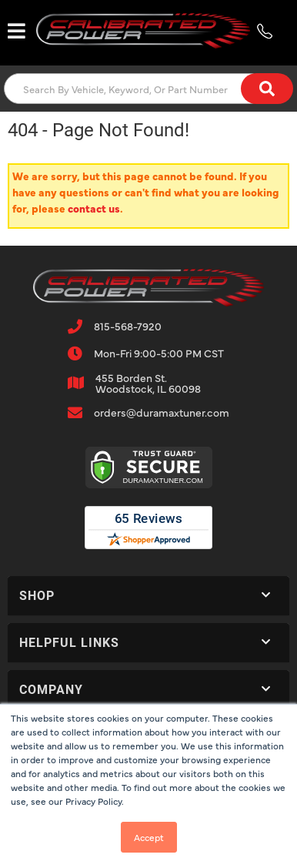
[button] (148, 89)
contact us (94, 208)
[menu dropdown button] (16, 31)
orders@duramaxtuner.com (162, 412)
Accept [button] (149, 837)
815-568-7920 (128, 326)
